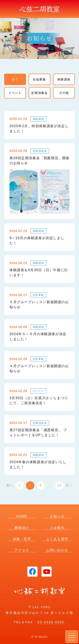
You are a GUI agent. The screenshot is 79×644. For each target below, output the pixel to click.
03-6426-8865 (51, 622)
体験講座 (64, 79)
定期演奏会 (39, 93)
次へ (69, 485)
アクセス (22, 550)
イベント (15, 93)
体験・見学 (22, 539)
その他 (64, 93)
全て (15, 79)
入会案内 (57, 528)
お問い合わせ (57, 550)
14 (60, 485)
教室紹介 (22, 528)
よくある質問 (57, 539)
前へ (10, 485)
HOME (22, 516)
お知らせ (57, 516)
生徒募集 (39, 79)
